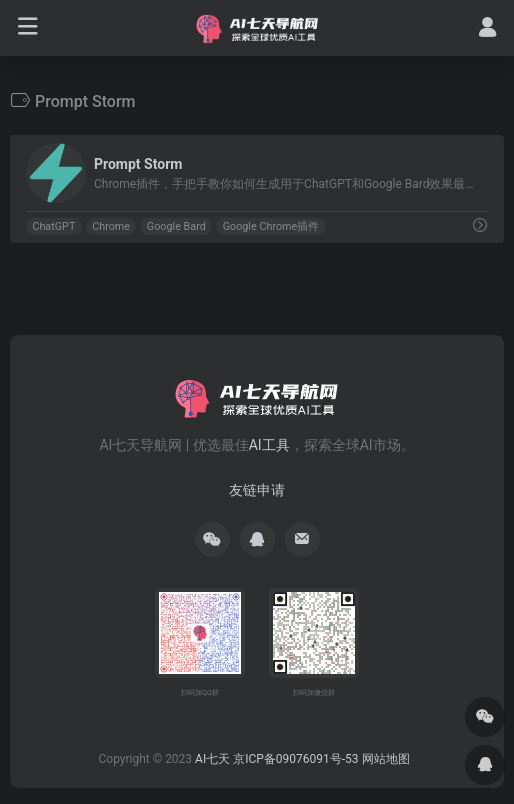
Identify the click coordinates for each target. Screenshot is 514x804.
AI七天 (212, 759)
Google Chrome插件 (271, 226)
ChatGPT (53, 226)
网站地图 (386, 759)
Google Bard (176, 226)
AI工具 (269, 445)
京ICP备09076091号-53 (295, 759)
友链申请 (257, 490)
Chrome (111, 226)
